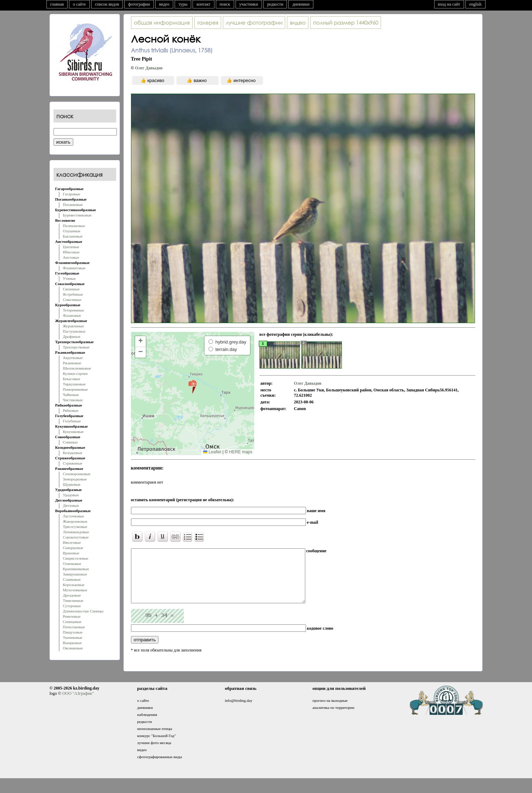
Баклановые (73, 236)
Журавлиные (74, 326)
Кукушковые (73, 432)
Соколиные (72, 300)
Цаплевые (71, 247)
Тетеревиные (74, 310)
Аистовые (71, 257)
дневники (301, 4)
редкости (275, 4)
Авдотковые (73, 358)
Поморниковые (76, 389)
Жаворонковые (75, 521)
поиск (225, 4)
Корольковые (74, 585)
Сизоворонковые (77, 474)
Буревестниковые (77, 215)
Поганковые (73, 204)
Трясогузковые (75, 527)
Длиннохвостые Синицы (83, 611)
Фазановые (72, 315)
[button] (192, 386)
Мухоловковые (75, 590)
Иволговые (72, 542)
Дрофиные (72, 336)
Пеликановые (74, 226)
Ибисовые (71, 252)
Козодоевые (73, 453)
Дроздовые (72, 595)
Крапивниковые (76, 569)
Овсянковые (73, 648)
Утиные (70, 278)
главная (57, 4)
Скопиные (71, 289)
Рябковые (71, 410)
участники (249, 4)
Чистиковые (73, 400)
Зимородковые (75, 479)
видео (164, 4)
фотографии (139, 4)
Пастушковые (74, 331)
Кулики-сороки (75, 373)
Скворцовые (73, 548)
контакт (203, 4)
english (475, 4)
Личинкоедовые (76, 532)
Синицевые (72, 622)
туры (183, 4)
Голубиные (72, 421)
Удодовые (71, 495)
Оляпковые (72, 564)
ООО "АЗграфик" (78, 704)
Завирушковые (75, 574)
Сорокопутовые (76, 537)
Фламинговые (74, 268)
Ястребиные (73, 294)
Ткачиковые (73, 637)
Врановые (71, 553)
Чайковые (71, 395)
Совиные (70, 442)
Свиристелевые (76, 558)
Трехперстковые (76, 347)
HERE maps (240, 452)
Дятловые (71, 505)
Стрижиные (73, 463)
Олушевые (72, 231)
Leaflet (212, 452)
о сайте (79, 4)
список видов (107, 4)
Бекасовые (72, 379)
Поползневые (74, 627)
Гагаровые (72, 194)
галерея (208, 23)
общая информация (162, 23)
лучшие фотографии (254, 23)
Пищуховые (73, 632)
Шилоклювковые (77, 368)
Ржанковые (72, 363)
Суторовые (72, 606)
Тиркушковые (74, 384)
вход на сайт (449, 4)
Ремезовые (72, 616)
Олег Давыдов (149, 68)
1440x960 (346, 23)
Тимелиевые (73, 600)
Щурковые (72, 484)
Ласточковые (74, 516)
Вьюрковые (73, 643)
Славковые (72, 579)
